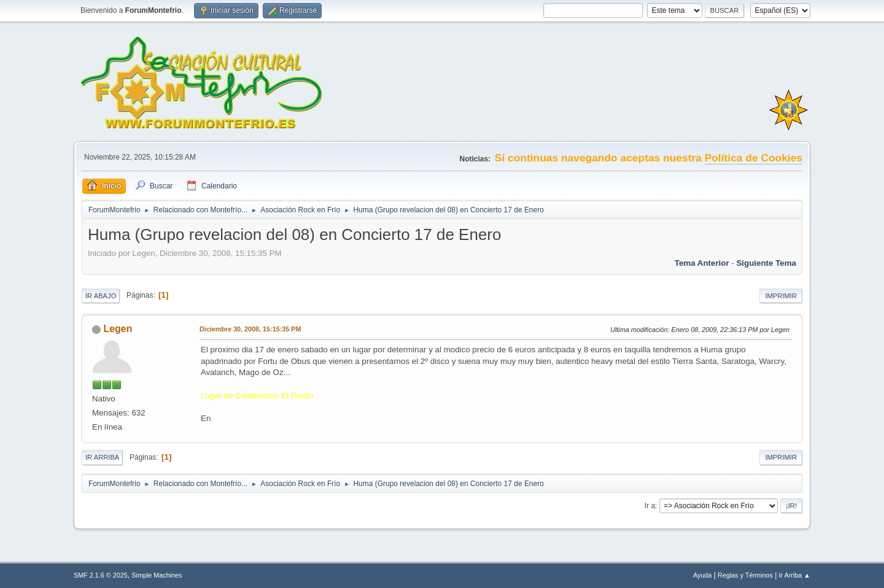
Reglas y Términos (745, 575)
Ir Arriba (102, 457)
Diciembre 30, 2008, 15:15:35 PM (250, 329)
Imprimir (781, 296)
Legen (118, 329)
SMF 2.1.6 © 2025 (101, 575)
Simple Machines (157, 575)
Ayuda (702, 575)
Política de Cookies (754, 158)
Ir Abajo (101, 296)
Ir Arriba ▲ (795, 575)
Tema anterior (702, 263)
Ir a (650, 506)
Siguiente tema (766, 263)
